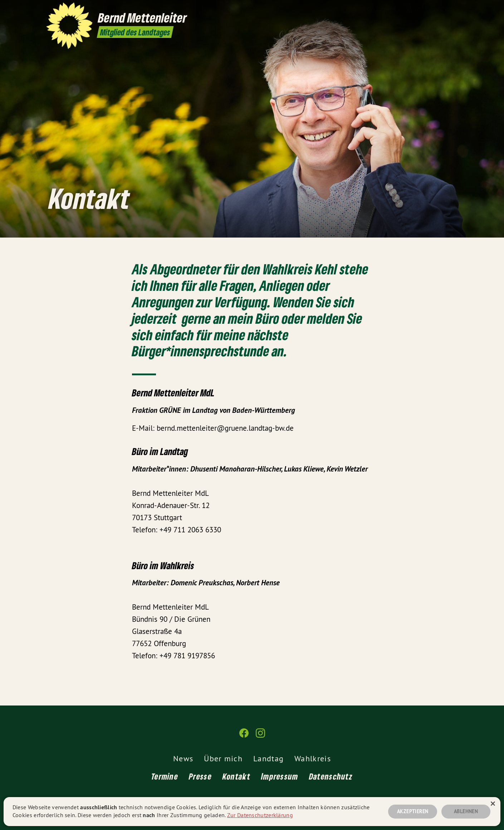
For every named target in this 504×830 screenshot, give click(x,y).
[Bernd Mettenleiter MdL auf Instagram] (454, 10)
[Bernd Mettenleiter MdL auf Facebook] (444, 10)
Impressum (280, 776)
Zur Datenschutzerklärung (260, 815)
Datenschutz (331, 776)
